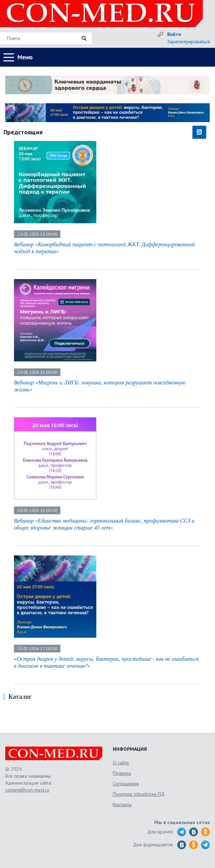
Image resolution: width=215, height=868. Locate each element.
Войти (174, 34)
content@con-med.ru (27, 790)
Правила (122, 773)
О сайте (121, 763)
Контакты (122, 805)
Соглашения (126, 784)
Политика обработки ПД (139, 794)
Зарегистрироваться (188, 42)
